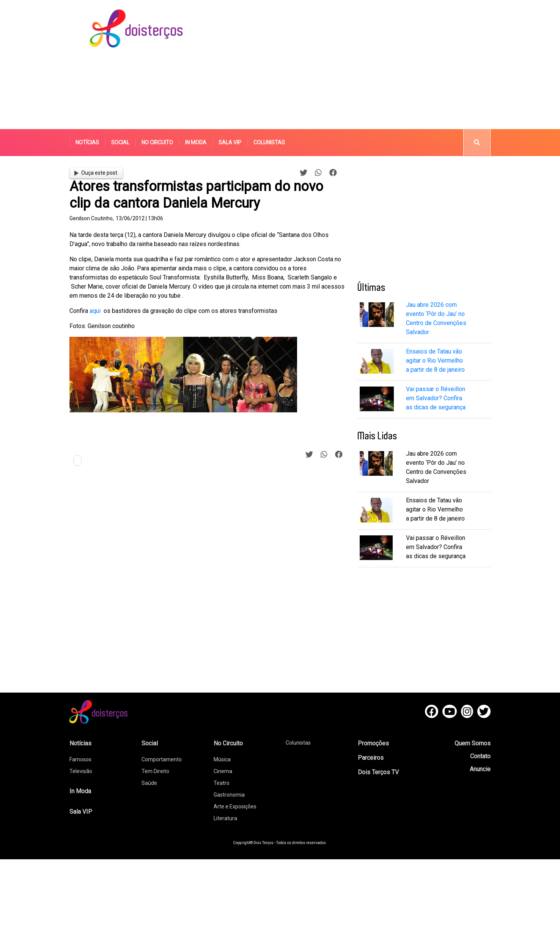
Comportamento (162, 759)
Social (120, 142)
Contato (480, 756)
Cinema (223, 771)
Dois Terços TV (378, 772)
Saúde (149, 783)
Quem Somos (473, 743)
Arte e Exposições (235, 806)
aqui (94, 311)
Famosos (80, 759)
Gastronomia (229, 795)
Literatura (225, 818)
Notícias (87, 142)
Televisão (81, 771)
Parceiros (371, 758)
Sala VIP (230, 142)
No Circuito (157, 142)
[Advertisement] (338, 65)
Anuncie (480, 769)
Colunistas (269, 142)
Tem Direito (155, 771)
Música (222, 759)
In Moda (196, 142)
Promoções (373, 743)
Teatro (222, 783)
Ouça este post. (96, 173)
